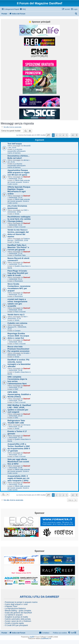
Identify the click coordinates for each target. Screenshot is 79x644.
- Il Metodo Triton (11, 606)
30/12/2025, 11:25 (16, 437)
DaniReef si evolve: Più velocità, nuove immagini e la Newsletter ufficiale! (19, 363)
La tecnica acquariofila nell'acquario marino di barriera (17, 151)
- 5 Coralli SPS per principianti (16, 625)
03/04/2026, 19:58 (14, 212)
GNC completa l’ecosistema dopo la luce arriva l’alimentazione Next (17, 380)
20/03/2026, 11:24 (16, 253)
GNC (16, 389)
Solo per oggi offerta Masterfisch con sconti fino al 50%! (18, 462)
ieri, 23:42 (12, 147)
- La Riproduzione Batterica (15, 609)
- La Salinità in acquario (13, 615)
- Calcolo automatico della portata (17, 619)
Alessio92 (27, 146)
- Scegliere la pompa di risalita (16, 617)
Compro (17, 331)
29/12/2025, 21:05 (16, 484)
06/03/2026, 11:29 (16, 294)
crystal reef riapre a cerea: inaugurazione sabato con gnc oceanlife (17, 303)
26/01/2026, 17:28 (16, 387)
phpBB (32, 637)
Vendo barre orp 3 (16, 315)
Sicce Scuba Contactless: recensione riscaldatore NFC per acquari (19, 287)
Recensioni (19, 281)
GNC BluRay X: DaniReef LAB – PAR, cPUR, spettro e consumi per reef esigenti (19, 409)
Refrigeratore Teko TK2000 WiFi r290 (16, 422)
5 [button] (67, 135)
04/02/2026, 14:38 (16, 370)
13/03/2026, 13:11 (16, 279)
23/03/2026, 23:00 (21, 240)
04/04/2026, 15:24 (16, 179)
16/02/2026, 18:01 (16, 342)
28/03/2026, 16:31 (16, 225)
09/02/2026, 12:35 (14, 355)
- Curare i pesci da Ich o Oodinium (17, 621)
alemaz (26, 160)
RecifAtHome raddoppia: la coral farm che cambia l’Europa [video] (19, 219)
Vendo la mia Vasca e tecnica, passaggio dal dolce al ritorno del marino (18, 233)
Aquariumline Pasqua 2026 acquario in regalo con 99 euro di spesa (19, 172)
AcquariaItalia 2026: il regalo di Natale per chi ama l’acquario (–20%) (18, 478)
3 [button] (60, 135)
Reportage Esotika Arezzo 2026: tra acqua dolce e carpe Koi (18, 336)
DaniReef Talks (20, 255)
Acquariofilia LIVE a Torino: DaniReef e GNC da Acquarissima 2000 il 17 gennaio (19, 447)
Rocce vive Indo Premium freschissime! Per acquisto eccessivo (18, 349)
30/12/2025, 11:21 (16, 455)
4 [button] (63, 135)
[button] (48, 135)
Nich (25, 317)
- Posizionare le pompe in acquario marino (21, 602)
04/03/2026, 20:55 (16, 310)
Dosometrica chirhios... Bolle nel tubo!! (18, 157)
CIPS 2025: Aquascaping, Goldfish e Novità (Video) (19, 394)
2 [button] (57, 135)
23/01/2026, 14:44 (16, 400)
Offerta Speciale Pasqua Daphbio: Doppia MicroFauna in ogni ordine (19, 190)
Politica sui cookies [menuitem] (60, 633)
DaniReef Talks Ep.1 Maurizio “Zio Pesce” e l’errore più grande (18, 247)
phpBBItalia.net (46, 639)
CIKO (25, 210)
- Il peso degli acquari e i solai (16, 604)
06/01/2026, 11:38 (16, 427)
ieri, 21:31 (11, 162)
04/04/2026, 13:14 (16, 198)
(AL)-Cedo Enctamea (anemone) (17, 207)
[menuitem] (23, 9)
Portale (4, 14)
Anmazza (27, 425)
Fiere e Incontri (20, 227)
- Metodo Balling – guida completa (17, 611)
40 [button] (73, 135)
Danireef (27, 177)
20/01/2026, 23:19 (16, 416)
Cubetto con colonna (17, 323)
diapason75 (12, 327)
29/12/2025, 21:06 (16, 468)
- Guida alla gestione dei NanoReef (18, 613)
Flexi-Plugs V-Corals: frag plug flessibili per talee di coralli (18, 273)
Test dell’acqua (15, 144)
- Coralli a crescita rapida (14, 623)
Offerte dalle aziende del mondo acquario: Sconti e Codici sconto (19, 182)
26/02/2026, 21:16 (14, 318)
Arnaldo (26, 353)
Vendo (17, 214)
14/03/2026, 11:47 (16, 264)
